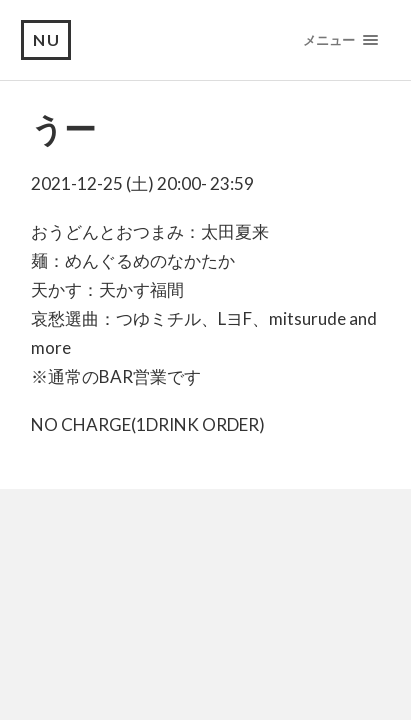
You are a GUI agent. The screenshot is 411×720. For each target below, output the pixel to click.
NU (47, 39)
